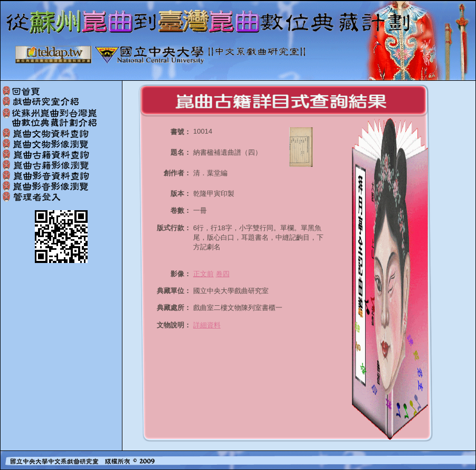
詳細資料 (207, 325)
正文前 (203, 274)
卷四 (223, 274)
